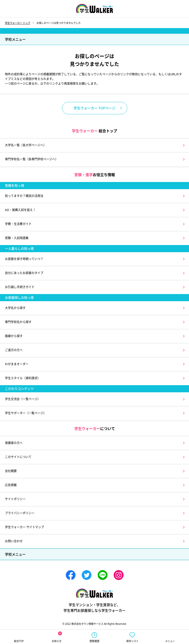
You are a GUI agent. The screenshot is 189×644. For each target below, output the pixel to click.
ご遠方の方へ (14, 350)
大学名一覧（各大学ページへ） (26, 145)
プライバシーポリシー (20, 513)
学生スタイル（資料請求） (23, 378)
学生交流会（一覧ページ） (23, 399)
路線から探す (14, 336)
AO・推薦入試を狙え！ (20, 210)
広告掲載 (11, 485)
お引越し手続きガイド (20, 287)
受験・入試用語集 (17, 238)
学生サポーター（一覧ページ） (26, 413)
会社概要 (11, 471)
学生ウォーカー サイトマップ (24, 527)
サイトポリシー (15, 499)
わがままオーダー (17, 364)
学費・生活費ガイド (18, 224)
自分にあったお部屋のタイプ (24, 273)
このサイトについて (18, 457)
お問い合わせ (14, 541)
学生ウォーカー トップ (18, 23)
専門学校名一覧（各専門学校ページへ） (31, 159)
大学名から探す (15, 308)
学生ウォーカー (94, 593)
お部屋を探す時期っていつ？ (24, 259)
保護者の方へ (14, 443)
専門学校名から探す (18, 322)
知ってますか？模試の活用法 (24, 196)
